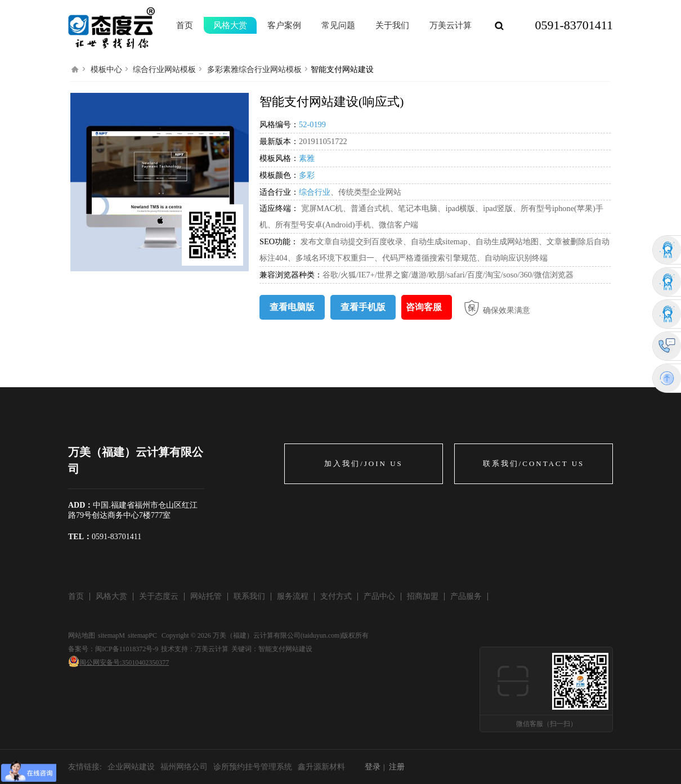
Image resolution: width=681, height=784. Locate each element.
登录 (373, 767)
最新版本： (279, 141)
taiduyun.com (321, 635)
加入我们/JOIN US (364, 463)
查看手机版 (363, 307)
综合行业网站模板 (164, 70)
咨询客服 (424, 307)
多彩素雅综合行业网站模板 (254, 70)
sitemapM (111, 635)
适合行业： (279, 192)
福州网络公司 (184, 767)
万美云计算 (212, 649)
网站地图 (82, 635)
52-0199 (312, 124)
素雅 (307, 158)
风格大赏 (230, 25)
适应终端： (279, 208)
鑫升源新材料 (321, 767)
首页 (185, 25)
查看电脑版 (292, 307)
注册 (397, 767)
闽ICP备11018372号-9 (127, 649)
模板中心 (106, 70)
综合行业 (315, 192)
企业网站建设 (131, 767)
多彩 (307, 175)
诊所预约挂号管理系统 (253, 767)
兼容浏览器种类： (291, 275)
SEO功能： (280, 241)
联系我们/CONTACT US (534, 463)
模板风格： (279, 158)
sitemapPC (142, 635)
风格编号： (279, 124)
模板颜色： (279, 175)
